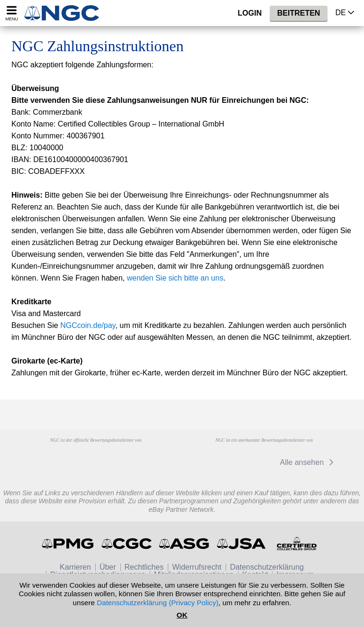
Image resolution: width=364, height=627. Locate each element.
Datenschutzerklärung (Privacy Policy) (158, 603)
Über (108, 567)
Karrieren (75, 567)
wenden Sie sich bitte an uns (175, 278)
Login (250, 13)
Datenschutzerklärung (267, 567)
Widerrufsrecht (197, 567)
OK (182, 615)
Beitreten (299, 13)
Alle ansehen (308, 462)
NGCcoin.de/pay (88, 325)
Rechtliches (144, 567)
